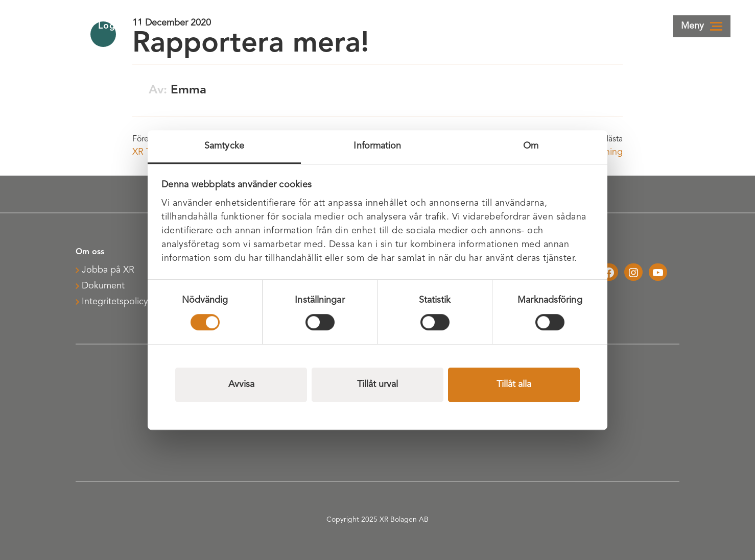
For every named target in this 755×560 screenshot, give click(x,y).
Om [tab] (531, 146)
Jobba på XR (108, 270)
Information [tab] (377, 146)
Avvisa (241, 384)
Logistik (122, 26)
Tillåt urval (377, 384)
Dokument (103, 286)
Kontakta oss (560, 26)
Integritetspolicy (115, 302)
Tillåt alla (514, 384)
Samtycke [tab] (224, 146)
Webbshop (642, 26)
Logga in (482, 26)
